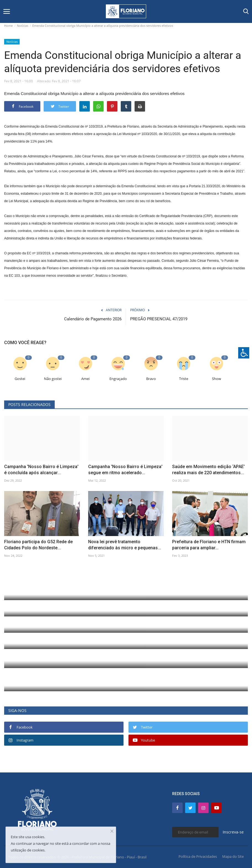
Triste (184, 379)
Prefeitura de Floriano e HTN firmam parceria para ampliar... (209, 545)
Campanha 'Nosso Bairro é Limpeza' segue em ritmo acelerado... (125, 470)
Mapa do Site (233, 856)
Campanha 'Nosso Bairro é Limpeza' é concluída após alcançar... (41, 470)
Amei (85, 379)
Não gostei (53, 379)
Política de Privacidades (198, 856)
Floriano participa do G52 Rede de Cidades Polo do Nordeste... (38, 545)
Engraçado (118, 379)
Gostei (20, 379)
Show (216, 379)
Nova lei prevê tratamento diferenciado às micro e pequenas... (125, 545)
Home (8, 26)
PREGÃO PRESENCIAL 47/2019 (159, 319)
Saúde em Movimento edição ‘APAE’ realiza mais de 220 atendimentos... (208, 470)
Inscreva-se (233, 832)
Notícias (23, 26)
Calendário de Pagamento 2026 (93, 319)
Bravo (151, 379)
